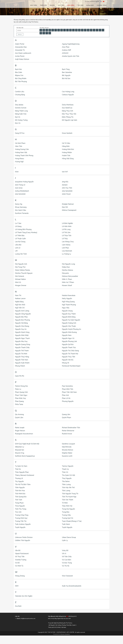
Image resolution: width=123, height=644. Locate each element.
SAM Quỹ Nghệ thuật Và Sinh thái (27, 444)
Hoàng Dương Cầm (22, 149)
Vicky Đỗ (65, 551)
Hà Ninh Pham (20, 143)
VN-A (64, 554)
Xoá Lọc (20, 34)
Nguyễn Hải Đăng (21, 323)
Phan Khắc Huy (20, 398)
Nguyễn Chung (67, 311)
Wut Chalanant (67, 576)
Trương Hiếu (66, 515)
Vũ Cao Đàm (67, 560)
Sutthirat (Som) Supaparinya (25, 456)
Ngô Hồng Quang (68, 302)
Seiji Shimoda (67, 447)
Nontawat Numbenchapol (71, 366)
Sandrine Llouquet (68, 444)
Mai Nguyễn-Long (68, 264)
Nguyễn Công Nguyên (23, 314)
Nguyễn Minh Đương (69, 332)
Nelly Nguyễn (67, 299)
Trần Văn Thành (68, 500)
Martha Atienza (67, 270)
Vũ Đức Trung (67, 563)
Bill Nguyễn (66, 75)
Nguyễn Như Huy (21, 341)
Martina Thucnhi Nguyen (24, 273)
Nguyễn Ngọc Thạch (22, 338)
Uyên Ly (65, 540)
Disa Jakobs (19, 105)
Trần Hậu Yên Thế (68, 488)
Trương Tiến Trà (21, 521)
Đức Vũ (18, 123)
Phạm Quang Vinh (21, 392)
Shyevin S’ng (20, 453)
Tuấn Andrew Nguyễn (23, 524)
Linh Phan (65, 248)
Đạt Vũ (18, 117)
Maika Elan (66, 267)
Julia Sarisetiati (67, 191)
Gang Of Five (20, 133)
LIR (16, 251)
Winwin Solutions (65, 634)
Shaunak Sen (20, 450)
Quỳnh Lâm (19, 418)
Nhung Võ (66, 363)
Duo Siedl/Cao (67, 108)
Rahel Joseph (20, 428)
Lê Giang (18, 226)
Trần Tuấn (19, 500)
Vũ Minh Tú (19, 566)
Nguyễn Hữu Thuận (69, 326)
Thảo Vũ (65, 472)
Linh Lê (18, 248)
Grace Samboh (67, 133)
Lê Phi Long (66, 229)
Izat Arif (65, 172)
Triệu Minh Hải (67, 506)
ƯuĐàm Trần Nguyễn (23, 540)
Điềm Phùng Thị (68, 117)
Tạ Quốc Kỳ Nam (21, 466)
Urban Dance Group (69, 537)
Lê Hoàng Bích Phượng (23, 229)
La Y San (18, 223)
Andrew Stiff (66, 50)
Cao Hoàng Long (68, 92)
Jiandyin (65, 185)
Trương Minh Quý (21, 518)
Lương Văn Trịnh (21, 254)
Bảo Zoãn (19, 72)
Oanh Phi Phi (20, 376)
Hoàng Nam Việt (21, 152)
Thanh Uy (65, 469)
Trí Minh (65, 503)
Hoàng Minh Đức (68, 149)
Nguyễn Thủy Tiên (69, 357)
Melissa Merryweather (70, 276)
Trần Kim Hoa (20, 491)
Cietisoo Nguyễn (68, 95)
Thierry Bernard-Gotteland (25, 475)
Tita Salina (66, 481)
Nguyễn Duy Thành (69, 314)
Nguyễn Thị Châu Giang (70, 351)
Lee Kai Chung (20, 242)
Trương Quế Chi (68, 518)
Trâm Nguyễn (20, 488)
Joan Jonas (19, 188)
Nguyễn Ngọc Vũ (68, 338)
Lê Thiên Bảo (20, 236)
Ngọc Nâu (66, 308)
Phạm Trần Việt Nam (69, 392)
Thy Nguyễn (19, 481)
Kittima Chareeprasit (69, 210)
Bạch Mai (18, 69)
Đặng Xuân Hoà (21, 114)
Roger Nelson (20, 431)
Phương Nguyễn (68, 401)
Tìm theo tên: (20, 28)
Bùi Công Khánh (21, 78)
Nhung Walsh (20, 366)
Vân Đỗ (18, 551)
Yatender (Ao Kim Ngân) (24, 596)
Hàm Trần (19, 146)
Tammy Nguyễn (68, 466)
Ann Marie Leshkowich (23, 53)
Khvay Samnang (21, 207)
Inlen (17, 172)
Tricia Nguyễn (20, 506)
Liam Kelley (66, 245)
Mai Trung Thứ (20, 267)
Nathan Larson (20, 299)
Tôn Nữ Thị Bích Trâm (23, 484)
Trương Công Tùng (22, 515)
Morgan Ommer (21, 285)
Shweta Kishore (68, 450)
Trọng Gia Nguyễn (68, 509)
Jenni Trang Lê (20, 185)
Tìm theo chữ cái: (44, 28)
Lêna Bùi (18, 245)
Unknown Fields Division (24, 537)
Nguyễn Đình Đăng (69, 317)
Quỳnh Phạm (66, 418)
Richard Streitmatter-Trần (71, 428)
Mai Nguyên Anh (21, 264)
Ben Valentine (67, 72)
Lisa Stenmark (67, 251)
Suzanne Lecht (67, 456)
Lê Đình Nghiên (67, 223)
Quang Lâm (66, 414)
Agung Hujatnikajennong (71, 44)
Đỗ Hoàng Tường (21, 120)
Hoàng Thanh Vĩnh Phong (24, 156)
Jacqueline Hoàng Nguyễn (24, 182)
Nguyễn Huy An (21, 329)
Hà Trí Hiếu (66, 143)
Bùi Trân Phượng (21, 82)
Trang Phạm (19, 503)
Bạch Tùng (66, 69)
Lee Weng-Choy (68, 242)
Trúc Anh (18, 512)
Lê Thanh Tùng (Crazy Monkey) (26, 232)
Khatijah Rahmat (68, 204)
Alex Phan (66, 47)
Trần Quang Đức (21, 497)
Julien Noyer (66, 194)
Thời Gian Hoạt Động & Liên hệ (92, 1)
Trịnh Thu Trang (21, 509)
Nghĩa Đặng (19, 302)
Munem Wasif (67, 285)
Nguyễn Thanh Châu (22, 348)
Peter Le (18, 389)
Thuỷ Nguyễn (67, 478)
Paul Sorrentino (67, 386)
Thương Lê (19, 478)
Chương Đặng (20, 95)
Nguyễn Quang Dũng (23, 344)
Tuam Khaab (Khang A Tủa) (72, 521)
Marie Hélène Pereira (22, 270)
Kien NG (65, 207)
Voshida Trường (21, 560)
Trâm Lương (66, 484)
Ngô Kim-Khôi (20, 305)
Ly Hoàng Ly (66, 254)
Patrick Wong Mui (21, 386)
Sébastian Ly (20, 447)
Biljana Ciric (19, 75)
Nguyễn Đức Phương (22, 320)
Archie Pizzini (20, 56)
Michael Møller (20, 279)
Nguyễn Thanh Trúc (69, 348)
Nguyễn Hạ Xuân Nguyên (71, 320)
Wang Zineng (20, 576)
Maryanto (65, 273)
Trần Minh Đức (20, 494)
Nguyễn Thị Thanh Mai (70, 354)
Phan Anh (65, 395)
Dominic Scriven (21, 108)
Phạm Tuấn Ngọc (21, 395)
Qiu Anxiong (19, 414)
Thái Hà (18, 469)
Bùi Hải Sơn (66, 78)
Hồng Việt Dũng (68, 159)
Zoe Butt (18, 606)
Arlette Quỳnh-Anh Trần (71, 56)
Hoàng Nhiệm (67, 152)
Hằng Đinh (66, 146)
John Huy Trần (67, 188)
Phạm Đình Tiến (68, 389)
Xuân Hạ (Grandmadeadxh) (72, 586)
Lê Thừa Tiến (67, 236)
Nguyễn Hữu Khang (22, 326)
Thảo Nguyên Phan (22, 472)
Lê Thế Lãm (66, 232)
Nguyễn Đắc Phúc (21, 317)
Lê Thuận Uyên (20, 239)
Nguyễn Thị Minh (21, 354)
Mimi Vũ (18, 282)
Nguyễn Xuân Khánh (22, 363)
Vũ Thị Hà (66, 566)
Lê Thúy (65, 239)
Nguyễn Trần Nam (22, 360)
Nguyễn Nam (67, 335)
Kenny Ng (19, 204)
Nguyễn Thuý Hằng (22, 357)
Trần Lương (66, 491)
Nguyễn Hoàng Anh (69, 323)
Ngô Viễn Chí (20, 308)
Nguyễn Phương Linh (69, 341)
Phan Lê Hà (66, 398)
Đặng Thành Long (21, 111)
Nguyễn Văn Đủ (68, 360)
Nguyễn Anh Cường (22, 311)
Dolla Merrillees (68, 105)
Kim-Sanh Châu (20, 210)
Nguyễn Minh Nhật (22, 335)
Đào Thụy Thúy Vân (69, 114)
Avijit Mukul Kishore (22, 59)
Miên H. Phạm (67, 279)
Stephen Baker (67, 453)
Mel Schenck (20, 276)
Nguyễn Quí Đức (68, 344)
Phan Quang (19, 401)
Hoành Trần (66, 156)
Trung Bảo (66, 512)
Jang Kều (65, 182)
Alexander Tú (20, 50)
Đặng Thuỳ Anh (68, 111)
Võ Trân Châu (67, 557)
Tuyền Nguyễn (20, 527)
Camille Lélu (20, 92)
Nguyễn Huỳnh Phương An (71, 329)
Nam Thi (18, 295)
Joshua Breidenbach (22, 191)
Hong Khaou (19, 159)
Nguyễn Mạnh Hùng (22, 332)
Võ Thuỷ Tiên (20, 557)
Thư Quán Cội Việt (68, 475)
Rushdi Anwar (67, 434)
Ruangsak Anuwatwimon (24, 434)
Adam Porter (20, 44)
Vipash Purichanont (22, 554)
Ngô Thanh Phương (69, 305)
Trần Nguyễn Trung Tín (70, 494)
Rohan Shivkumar (68, 431)
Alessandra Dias (21, 47)
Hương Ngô (19, 162)
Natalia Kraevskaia (69, 295)
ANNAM (65, 53)
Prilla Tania (19, 404)
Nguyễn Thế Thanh (22, 351)
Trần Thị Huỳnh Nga (69, 497)
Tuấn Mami (66, 524)
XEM (17, 586)
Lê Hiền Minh (67, 226)
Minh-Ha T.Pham (68, 282)
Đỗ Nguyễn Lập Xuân (70, 120)
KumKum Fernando (22, 213)
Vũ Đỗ (17, 563)
